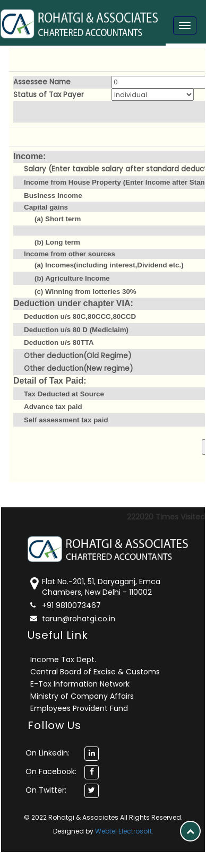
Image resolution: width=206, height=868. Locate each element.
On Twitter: (46, 790)
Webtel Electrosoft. (124, 831)
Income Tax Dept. (63, 659)
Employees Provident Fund (79, 708)
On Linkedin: (48, 753)
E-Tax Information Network (80, 684)
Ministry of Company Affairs (82, 696)
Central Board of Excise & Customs (95, 672)
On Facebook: (51, 771)
